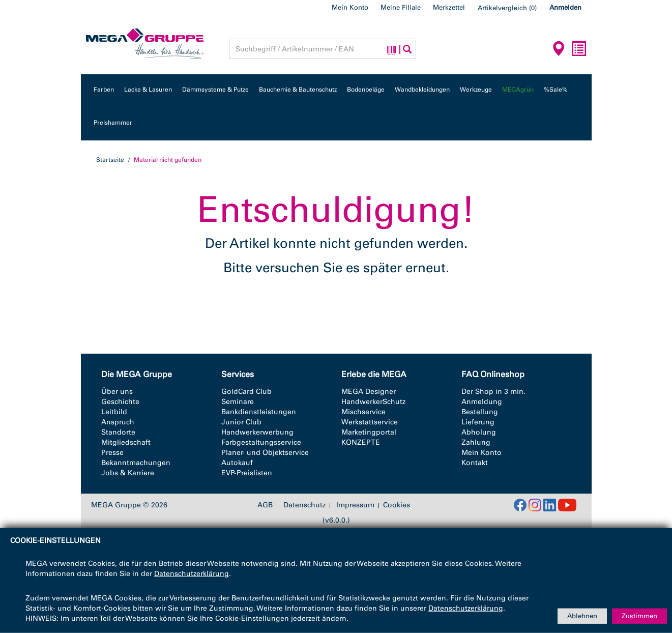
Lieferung (478, 422)
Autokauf (237, 463)
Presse (112, 453)
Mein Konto (350, 7)
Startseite (110, 160)
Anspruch (118, 422)
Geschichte (120, 402)
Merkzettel (449, 7)
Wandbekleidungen (422, 90)
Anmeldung (482, 402)
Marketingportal (369, 432)
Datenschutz (304, 505)
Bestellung (480, 412)
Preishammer (113, 123)
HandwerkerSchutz (373, 402)
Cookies (397, 505)
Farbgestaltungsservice (261, 442)
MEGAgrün (518, 90)
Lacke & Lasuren (148, 90)
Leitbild (114, 412)
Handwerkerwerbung (257, 432)
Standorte (118, 432)
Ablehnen (582, 616)
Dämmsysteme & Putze (215, 90)
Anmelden (565, 7)
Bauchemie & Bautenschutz (298, 90)
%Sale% (556, 90)
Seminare (238, 402)
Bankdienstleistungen (259, 412)
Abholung (479, 432)
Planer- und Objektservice (265, 453)
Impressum (355, 505)
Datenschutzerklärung (192, 574)
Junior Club (241, 422)
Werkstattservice (370, 422)
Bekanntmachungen (136, 463)
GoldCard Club (246, 392)
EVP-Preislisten (247, 473)
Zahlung (476, 442)
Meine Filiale (401, 7)
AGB (265, 505)
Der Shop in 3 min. (493, 392)
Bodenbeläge (366, 90)
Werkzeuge (476, 90)
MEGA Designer (369, 392)
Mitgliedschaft (126, 442)
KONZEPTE (361, 442)
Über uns (117, 392)
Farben (104, 90)
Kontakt (475, 463)
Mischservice (363, 412)
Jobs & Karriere (128, 473)
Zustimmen (639, 616)
